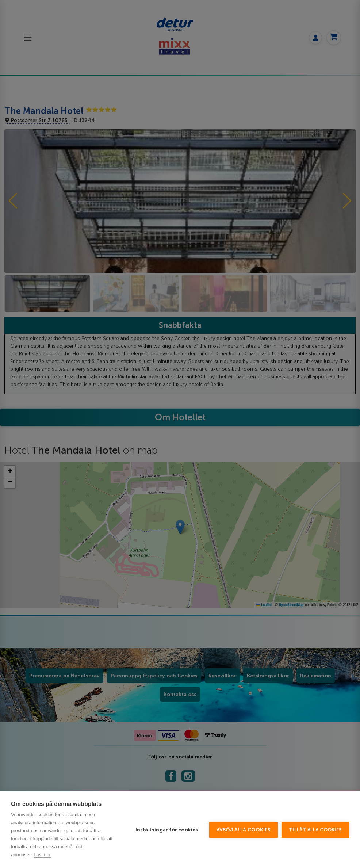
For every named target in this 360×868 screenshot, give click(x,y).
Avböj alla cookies (244, 830)
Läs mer (42, 855)
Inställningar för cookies (167, 830)
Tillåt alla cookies (315, 830)
